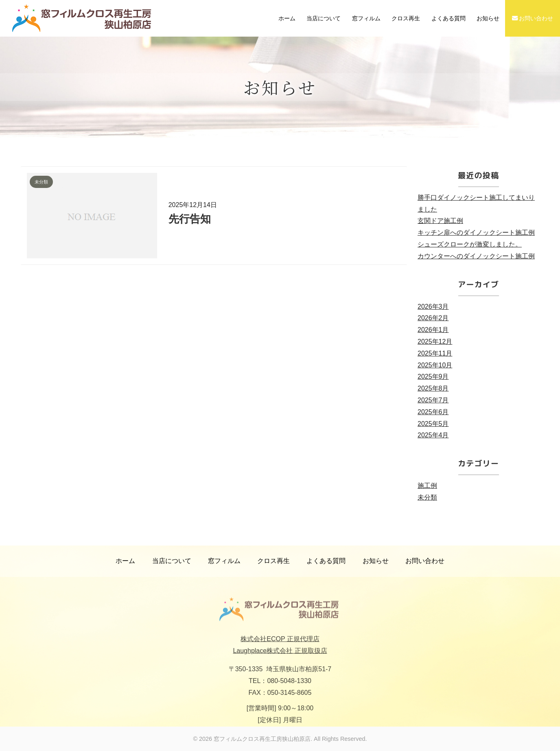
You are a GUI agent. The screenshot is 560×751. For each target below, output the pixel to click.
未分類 (427, 497)
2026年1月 (433, 330)
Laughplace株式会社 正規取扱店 (280, 660)
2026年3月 (433, 307)
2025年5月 (433, 424)
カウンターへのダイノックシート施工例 (476, 256)
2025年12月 (435, 342)
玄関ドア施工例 (440, 221)
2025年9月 (433, 377)
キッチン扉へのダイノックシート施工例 (476, 233)
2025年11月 (435, 353)
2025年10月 (435, 365)
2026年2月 (433, 318)
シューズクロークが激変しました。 (470, 244)
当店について (324, 18)
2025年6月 (433, 412)
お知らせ (488, 18)
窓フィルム (366, 18)
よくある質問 (448, 18)
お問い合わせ (533, 18)
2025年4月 (433, 435)
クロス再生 (406, 18)
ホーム (287, 18)
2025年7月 (433, 400)
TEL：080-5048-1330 (280, 690)
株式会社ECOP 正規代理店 (280, 648)
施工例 (427, 486)
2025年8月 (433, 388)
